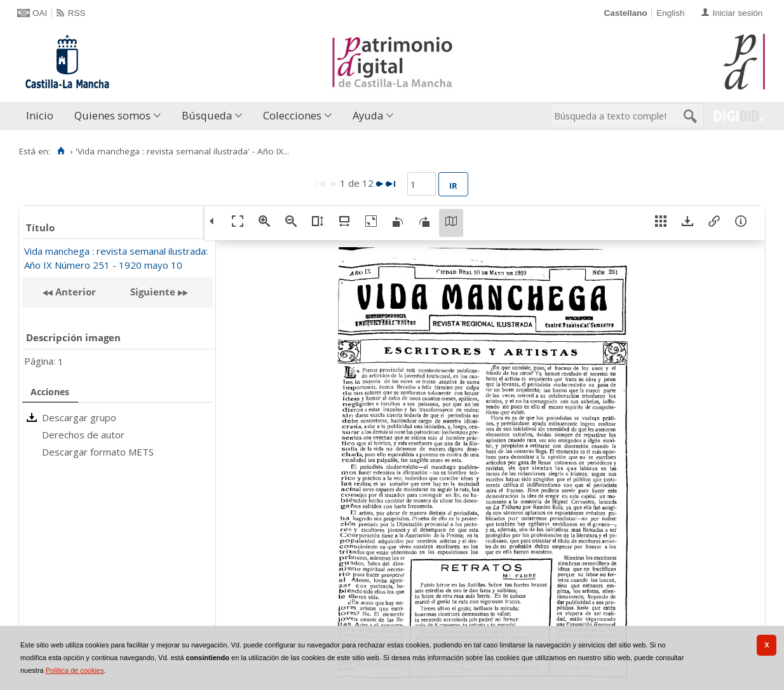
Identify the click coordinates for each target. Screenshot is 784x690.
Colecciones (292, 115)
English (670, 13)
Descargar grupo (79, 417)
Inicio (40, 115)
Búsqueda (207, 115)
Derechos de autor (83, 435)
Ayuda (368, 115)
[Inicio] (61, 151)
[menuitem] (43, 116)
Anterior (74, 292)
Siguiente (153, 292)
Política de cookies (75, 670)
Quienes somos (112, 115)
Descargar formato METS (98, 452)
